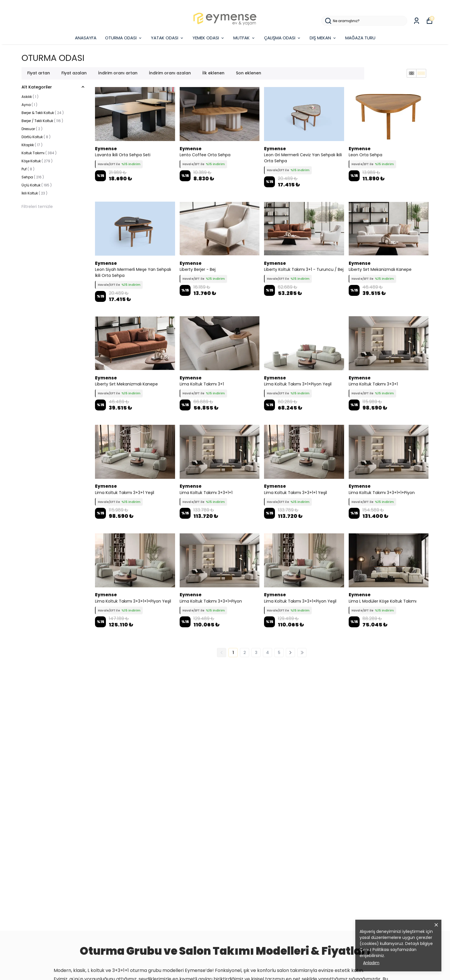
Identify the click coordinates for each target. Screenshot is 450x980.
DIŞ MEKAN (323, 38)
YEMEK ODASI (209, 38)
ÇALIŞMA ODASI (283, 38)
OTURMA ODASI (124, 38)
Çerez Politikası (374, 950)
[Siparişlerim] (417, 21)
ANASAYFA (86, 38)
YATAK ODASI (167, 38)
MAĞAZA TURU (360, 38)
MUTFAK (244, 38)
